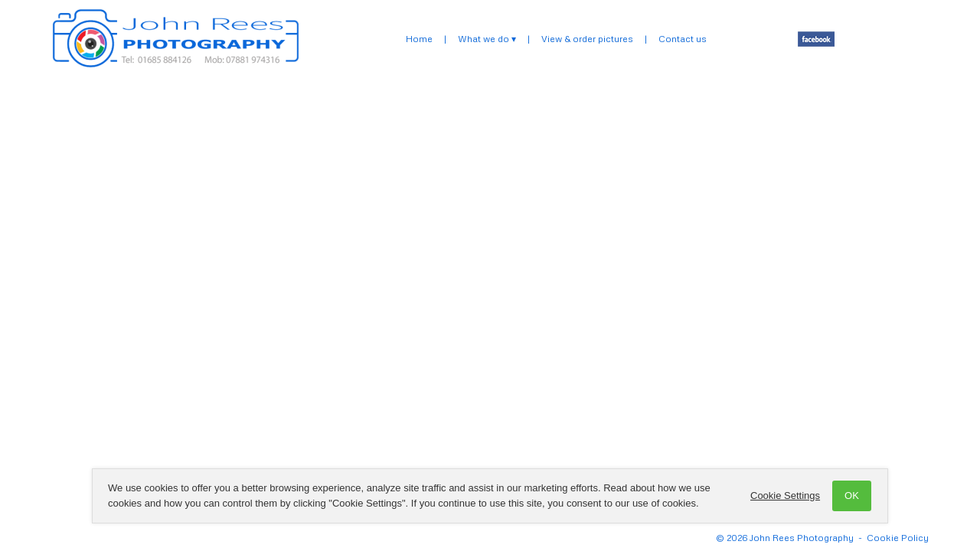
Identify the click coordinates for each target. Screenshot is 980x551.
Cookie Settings (785, 496)
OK (852, 496)
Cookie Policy (898, 538)
